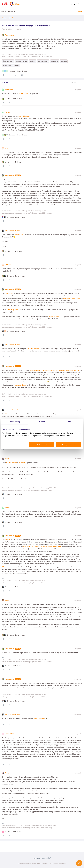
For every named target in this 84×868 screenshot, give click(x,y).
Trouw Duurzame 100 (56, 317)
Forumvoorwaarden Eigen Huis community (33, 863)
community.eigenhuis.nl (73, 4)
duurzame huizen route (11, 66)
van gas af (55, 61)
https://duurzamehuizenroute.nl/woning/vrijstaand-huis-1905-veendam (55, 370)
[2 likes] (13, 217)
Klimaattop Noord (13, 310)
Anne (7, 459)
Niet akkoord (42, 445)
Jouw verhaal (8, 18)
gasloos (33, 61)
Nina (7, 148)
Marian (7, 112)
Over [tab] (69, 422)
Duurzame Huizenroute (72, 298)
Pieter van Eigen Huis (12, 231)
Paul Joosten (10, 35)
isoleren (64, 61)
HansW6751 (9, 265)
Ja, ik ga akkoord (68, 445)
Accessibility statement (58, 863)
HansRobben (9, 734)
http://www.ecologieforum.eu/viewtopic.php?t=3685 (42, 547)
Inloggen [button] (80, 11)
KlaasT (7, 600)
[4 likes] (14, 71)
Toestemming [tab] (15, 422)
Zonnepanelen (8, 61)
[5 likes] (14, 135)
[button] (79, 863)
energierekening (21, 61)
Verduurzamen (43, 61)
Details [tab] (42, 422)
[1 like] (12, 99)
